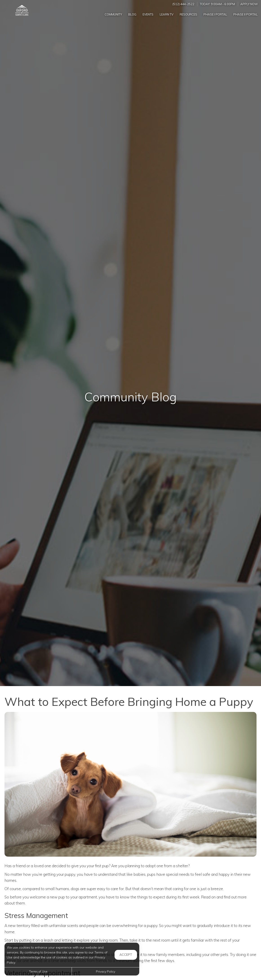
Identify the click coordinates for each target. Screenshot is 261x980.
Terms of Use (38, 971)
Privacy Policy (106, 971)
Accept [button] (126, 955)
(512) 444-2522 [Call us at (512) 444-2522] (183, 4)
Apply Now (249, 4)
